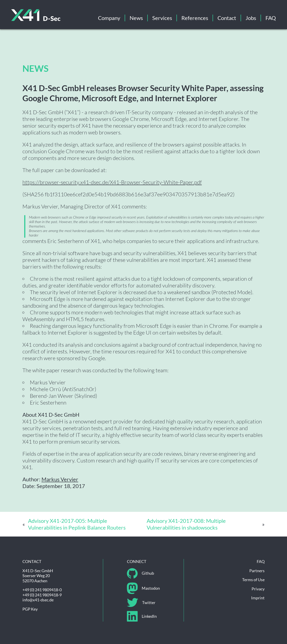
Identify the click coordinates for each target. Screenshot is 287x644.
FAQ (271, 18)
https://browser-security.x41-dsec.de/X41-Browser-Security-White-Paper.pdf (112, 182)
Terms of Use (253, 580)
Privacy (258, 589)
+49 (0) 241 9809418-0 (42, 590)
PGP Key (30, 609)
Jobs (251, 18)
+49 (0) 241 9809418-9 (42, 595)
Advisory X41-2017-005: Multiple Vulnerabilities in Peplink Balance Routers (77, 524)
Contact (227, 18)
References (195, 18)
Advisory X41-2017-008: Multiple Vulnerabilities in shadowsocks (186, 524)
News (136, 18)
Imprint (258, 598)
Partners (257, 571)
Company (109, 18)
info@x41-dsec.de (38, 600)
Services (162, 18)
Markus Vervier (60, 479)
